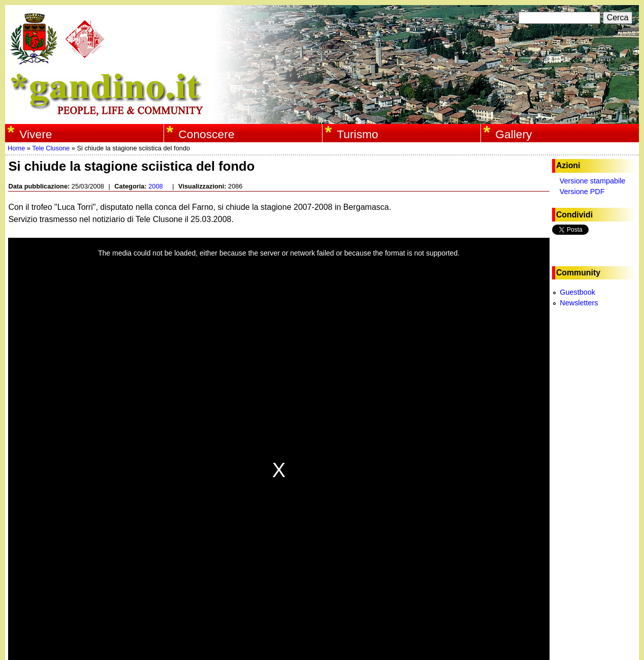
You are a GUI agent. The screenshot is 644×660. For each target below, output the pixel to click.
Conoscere (206, 134)
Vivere (36, 134)
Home (16, 148)
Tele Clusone (51, 148)
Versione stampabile (593, 181)
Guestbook (577, 292)
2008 (155, 186)
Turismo (358, 134)
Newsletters (579, 303)
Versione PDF (582, 192)
